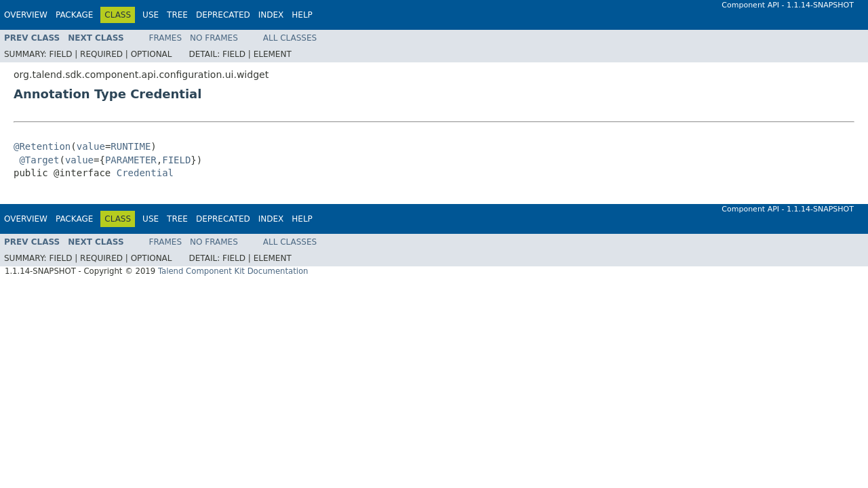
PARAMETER (131, 160)
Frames (166, 38)
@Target (39, 160)
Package (74, 15)
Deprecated (223, 15)
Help (302, 15)
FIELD (176, 160)
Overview (26, 15)
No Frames (214, 38)
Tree (177, 15)
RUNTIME (131, 146)
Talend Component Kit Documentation (233, 271)
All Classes (290, 38)
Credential (145, 173)
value (91, 146)
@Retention (42, 146)
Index (271, 15)
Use (151, 15)
